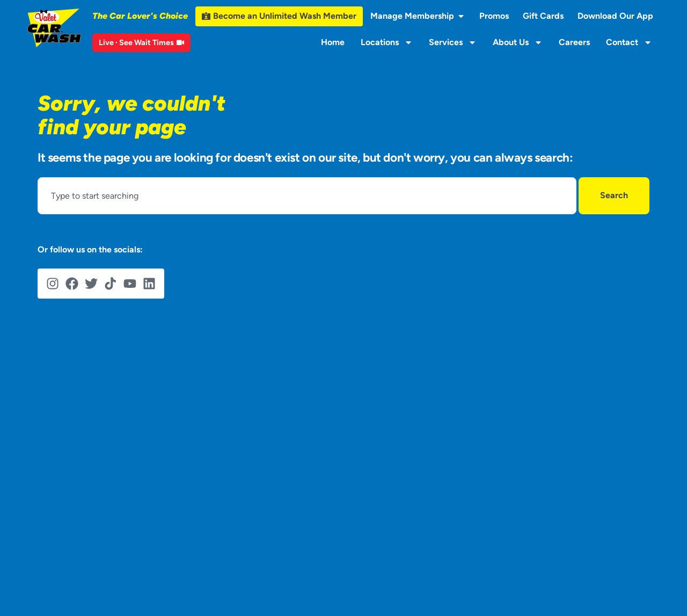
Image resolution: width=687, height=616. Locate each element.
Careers (574, 42)
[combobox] (307, 196)
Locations (387, 42)
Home (333, 42)
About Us (518, 42)
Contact (629, 42)
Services (453, 42)
